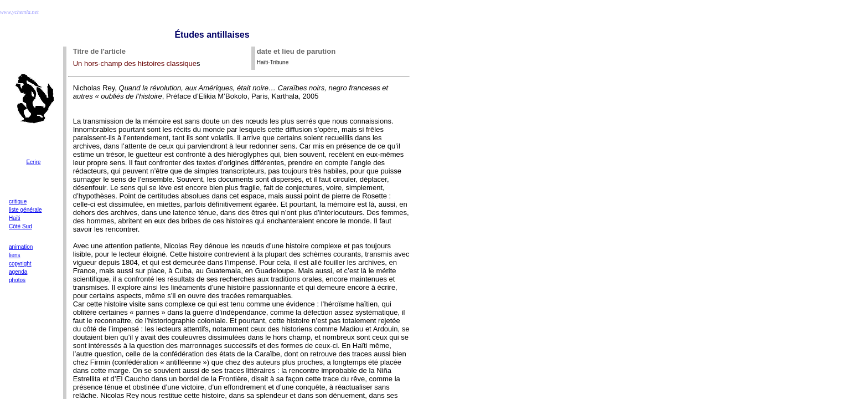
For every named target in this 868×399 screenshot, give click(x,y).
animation (21, 247)
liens (15, 255)
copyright (20, 264)
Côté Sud (20, 226)
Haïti (15, 218)
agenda (18, 272)
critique (18, 201)
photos (17, 280)
